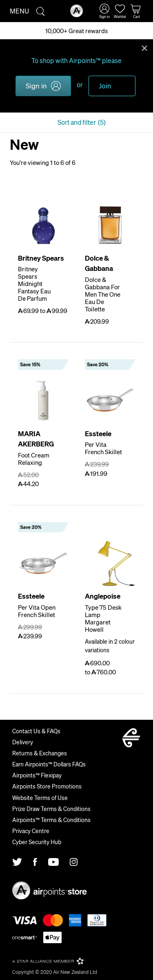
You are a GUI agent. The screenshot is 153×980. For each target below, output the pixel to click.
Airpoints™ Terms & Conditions (51, 820)
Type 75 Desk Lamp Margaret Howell (103, 618)
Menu (19, 11)
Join (105, 86)
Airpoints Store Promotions (47, 786)
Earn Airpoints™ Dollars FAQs (49, 764)
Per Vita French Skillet (103, 448)
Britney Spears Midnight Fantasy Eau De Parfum (34, 284)
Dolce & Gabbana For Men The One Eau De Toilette (103, 294)
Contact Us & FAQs (36, 731)
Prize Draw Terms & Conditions (51, 809)
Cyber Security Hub (37, 842)
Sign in (36, 86)
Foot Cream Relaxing (34, 459)
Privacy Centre (31, 831)
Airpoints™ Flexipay (37, 775)
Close (144, 47)
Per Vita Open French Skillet (37, 611)
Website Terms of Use (40, 798)
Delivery (23, 742)
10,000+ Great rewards (76, 31)
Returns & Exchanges (40, 753)
